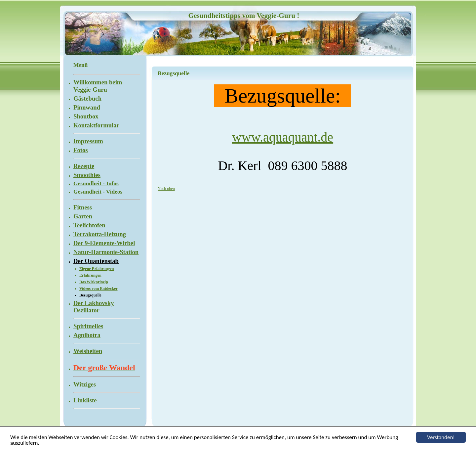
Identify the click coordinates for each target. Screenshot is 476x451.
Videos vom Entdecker (99, 289)
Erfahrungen (90, 275)
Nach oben (166, 189)
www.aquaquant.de (283, 137)
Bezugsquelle (90, 295)
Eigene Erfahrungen (97, 269)
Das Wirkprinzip (94, 282)
